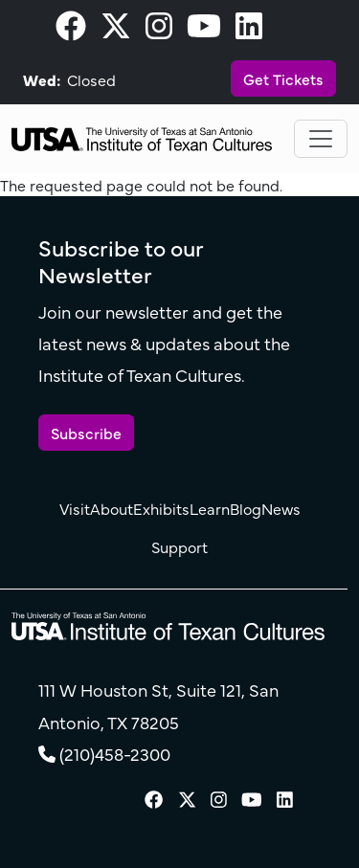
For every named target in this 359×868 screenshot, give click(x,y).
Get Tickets (283, 78)
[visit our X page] (116, 31)
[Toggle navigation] (321, 139)
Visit (75, 508)
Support (179, 546)
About (112, 508)
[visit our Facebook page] (71, 31)
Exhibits (161, 508)
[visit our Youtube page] (204, 31)
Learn (210, 508)
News (281, 508)
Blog (246, 508)
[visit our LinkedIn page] (249, 31)
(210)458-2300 (115, 754)
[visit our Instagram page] (159, 31)
